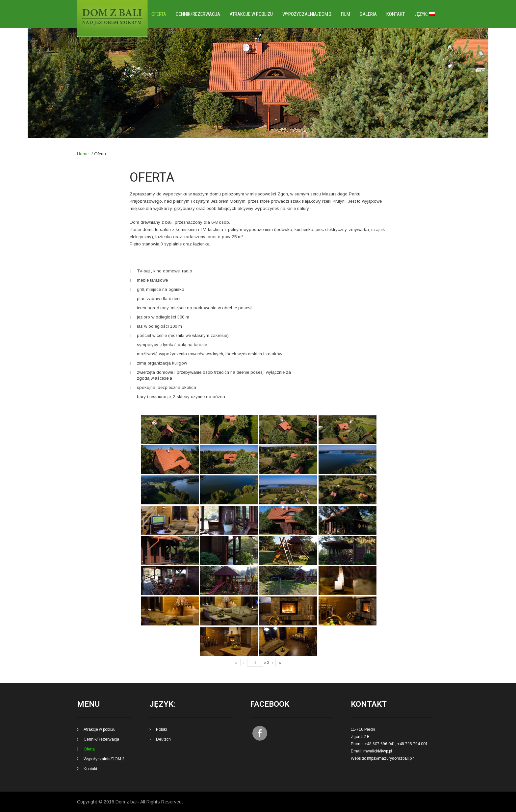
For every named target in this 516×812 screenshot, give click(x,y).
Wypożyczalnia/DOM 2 (307, 14)
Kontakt (396, 14)
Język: (425, 14)
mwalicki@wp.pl (378, 751)
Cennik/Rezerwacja (198, 14)
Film (346, 14)
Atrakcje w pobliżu (251, 14)
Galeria (368, 14)
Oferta (159, 14)
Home (83, 154)
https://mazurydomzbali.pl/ (390, 758)
